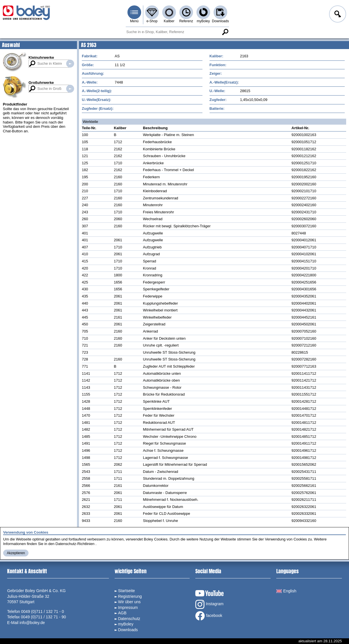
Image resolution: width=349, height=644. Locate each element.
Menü (134, 21)
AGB (122, 613)
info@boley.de (32, 623)
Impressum (128, 607)
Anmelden (337, 15)
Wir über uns (129, 602)
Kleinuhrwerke (41, 57)
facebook (209, 616)
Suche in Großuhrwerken (70, 89)
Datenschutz (129, 619)
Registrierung (130, 596)
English (286, 591)
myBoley (203, 21)
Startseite (126, 591)
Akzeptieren (16, 553)
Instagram (209, 604)
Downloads (220, 21)
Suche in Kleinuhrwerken (70, 64)
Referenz (186, 21)
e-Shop (152, 21)
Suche (225, 32)
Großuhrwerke (41, 83)
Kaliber (169, 21)
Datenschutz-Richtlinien (75, 544)
